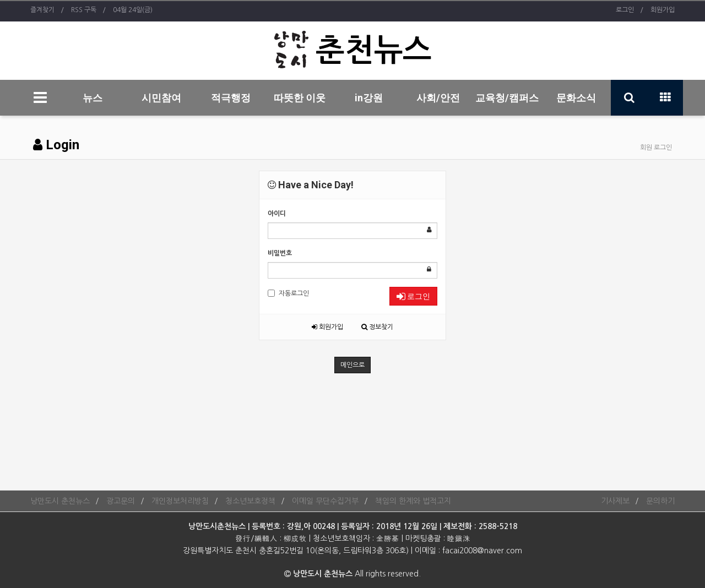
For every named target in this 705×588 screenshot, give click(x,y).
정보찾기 (377, 327)
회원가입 (663, 10)
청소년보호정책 (250, 501)
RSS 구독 (84, 10)
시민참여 (161, 98)
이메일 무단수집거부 (325, 501)
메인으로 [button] (352, 365)
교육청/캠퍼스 (507, 98)
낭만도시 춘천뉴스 (60, 501)
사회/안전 (438, 98)
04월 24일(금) (133, 10)
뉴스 (93, 98)
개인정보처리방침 (180, 501)
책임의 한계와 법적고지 (413, 501)
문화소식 (576, 98)
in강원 (369, 98)
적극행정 (231, 98)
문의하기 (660, 501)
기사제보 (615, 501)
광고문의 (121, 501)
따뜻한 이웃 (300, 98)
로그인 (625, 10)
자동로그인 (288, 293)
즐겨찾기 (42, 10)
